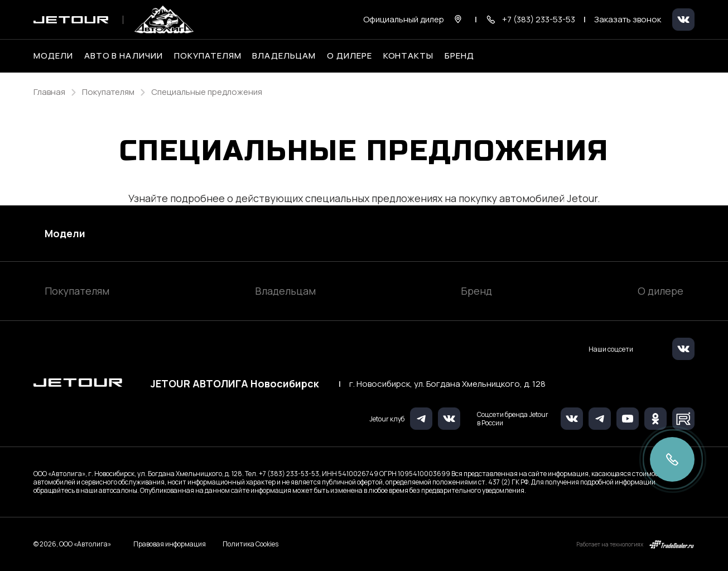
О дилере (349, 56)
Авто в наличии (124, 56)
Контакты (409, 56)
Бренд (476, 291)
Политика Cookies (250, 544)
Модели (65, 233)
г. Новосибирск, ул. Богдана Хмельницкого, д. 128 (447, 384)
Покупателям (77, 291)
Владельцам (285, 291)
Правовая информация (170, 544)
